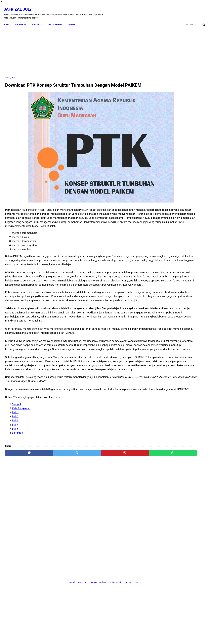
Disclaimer (83, 524)
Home (8, 20)
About (128, 524)
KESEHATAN (39, 20)
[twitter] (188, 10)
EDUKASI (74, 20)
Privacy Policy (117, 524)
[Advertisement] (72, 49)
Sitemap (138, 524)
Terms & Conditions (99, 524)
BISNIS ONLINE (57, 20)
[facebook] (182, 10)
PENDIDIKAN (22, 20)
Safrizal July (19, 7)
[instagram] (202, 10)
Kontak (72, 524)
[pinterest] (89, 498)
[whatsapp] (123, 498)
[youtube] (195, 10)
